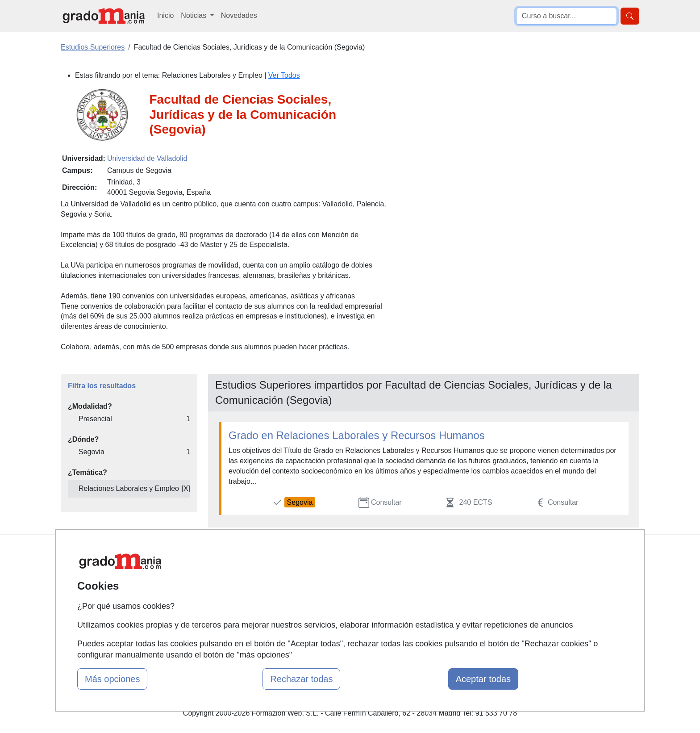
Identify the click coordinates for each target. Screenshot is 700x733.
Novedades (239, 15)
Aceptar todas (483, 679)
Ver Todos (284, 75)
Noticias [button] (194, 15)
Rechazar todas (301, 679)
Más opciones (112, 679)
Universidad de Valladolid (147, 158)
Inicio (165, 15)
